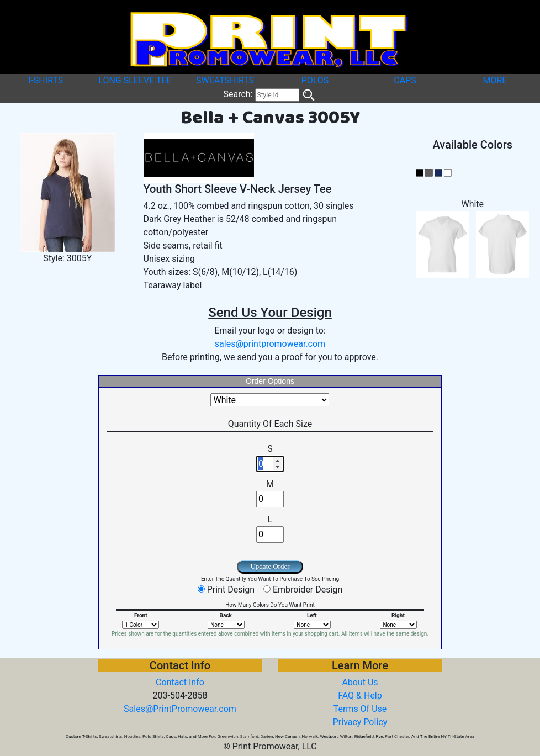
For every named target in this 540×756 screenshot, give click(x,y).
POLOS (315, 80)
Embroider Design (308, 590)
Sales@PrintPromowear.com (180, 709)
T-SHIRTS (45, 80)
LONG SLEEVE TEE (135, 80)
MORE (495, 80)
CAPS (405, 80)
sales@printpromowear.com (270, 344)
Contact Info (180, 682)
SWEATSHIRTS (225, 80)
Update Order (270, 566)
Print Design (231, 590)
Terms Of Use (360, 709)
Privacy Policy (360, 722)
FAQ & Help (360, 696)
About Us (360, 682)
